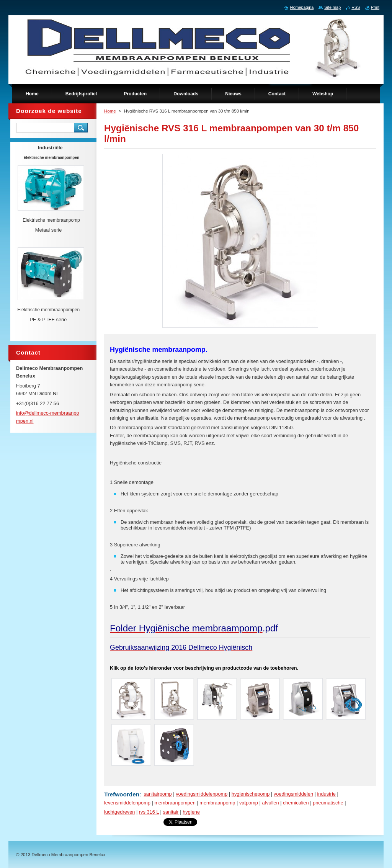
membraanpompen (175, 803)
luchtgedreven (119, 812)
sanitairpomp (158, 794)
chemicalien (296, 803)
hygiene (191, 812)
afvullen (270, 803)
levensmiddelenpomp (127, 803)
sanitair (171, 812)
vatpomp (249, 803)
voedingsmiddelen (293, 794)
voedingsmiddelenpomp (202, 794)
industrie (326, 794)
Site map (332, 7)
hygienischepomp (251, 794)
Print (375, 7)
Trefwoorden (122, 794)
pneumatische (328, 803)
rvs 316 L (149, 812)
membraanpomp (217, 803)
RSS (356, 7)
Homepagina (302, 7)
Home (110, 111)
